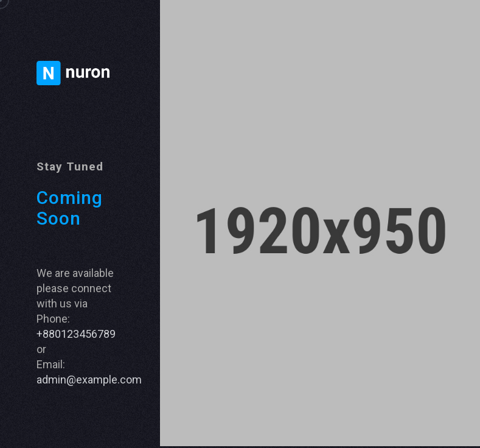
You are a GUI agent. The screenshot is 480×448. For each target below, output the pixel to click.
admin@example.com (89, 380)
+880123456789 (76, 334)
